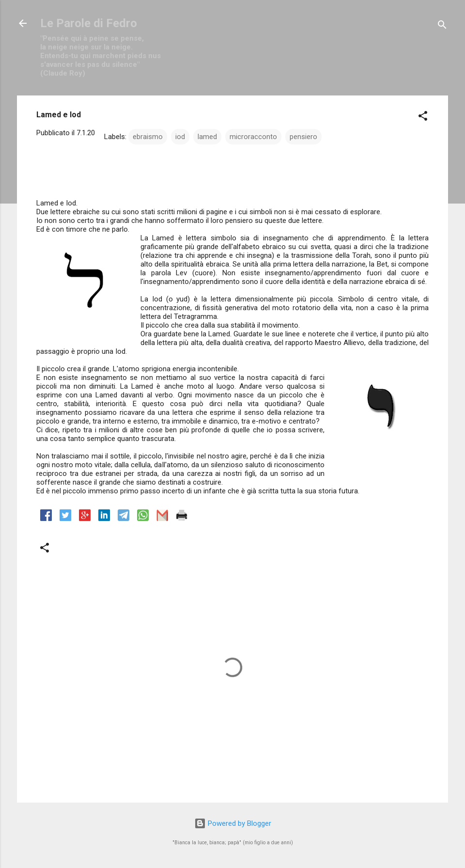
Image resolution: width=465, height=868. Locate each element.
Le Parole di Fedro (89, 23)
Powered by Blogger (233, 823)
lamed (207, 137)
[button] (423, 118)
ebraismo (148, 137)
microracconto (253, 137)
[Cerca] (442, 26)
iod (180, 137)
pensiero (303, 137)
